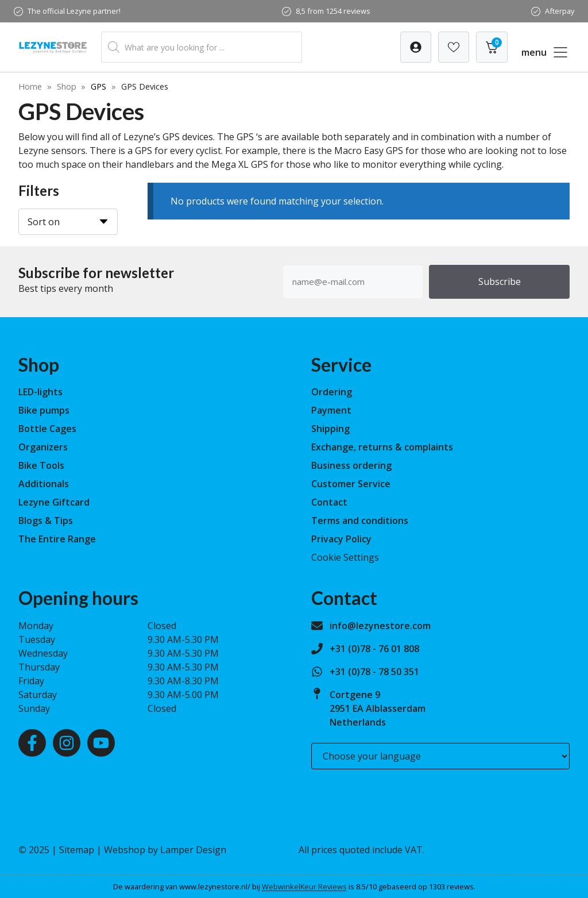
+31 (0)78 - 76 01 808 (374, 649)
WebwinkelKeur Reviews (304, 887)
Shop (67, 86)
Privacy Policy (341, 539)
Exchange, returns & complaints (382, 447)
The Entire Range (57, 539)
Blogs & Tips (46, 521)
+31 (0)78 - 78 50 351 (374, 672)
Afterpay (560, 11)
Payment (331, 410)
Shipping (330, 429)
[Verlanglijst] (416, 47)
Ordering (332, 392)
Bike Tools (41, 465)
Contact (329, 502)
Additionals (44, 484)
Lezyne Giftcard (54, 502)
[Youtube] (101, 743)
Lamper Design (193, 850)
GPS (98, 86)
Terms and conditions (360, 521)
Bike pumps (44, 410)
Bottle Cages (47, 429)
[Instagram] (67, 743)
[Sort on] (68, 222)
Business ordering (351, 465)
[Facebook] (32, 743)
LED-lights (40, 392)
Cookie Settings (345, 557)
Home (30, 86)
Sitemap (77, 850)
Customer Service (351, 484)
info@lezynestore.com (380, 626)
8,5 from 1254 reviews (333, 11)
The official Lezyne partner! (74, 11)
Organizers (43, 447)
